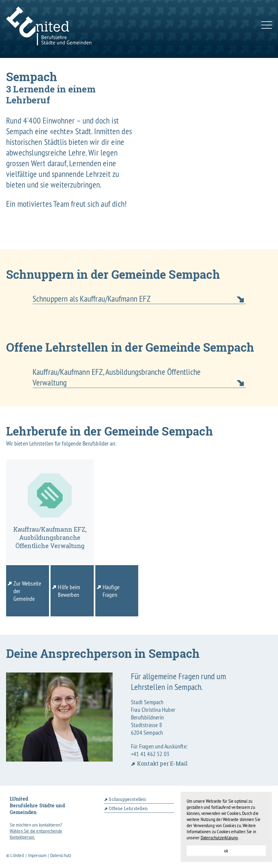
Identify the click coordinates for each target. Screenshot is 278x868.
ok (226, 851)
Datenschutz (61, 855)
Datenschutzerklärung (219, 838)
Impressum (37, 855)
